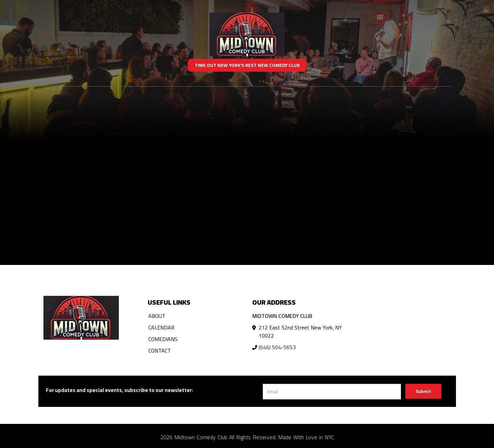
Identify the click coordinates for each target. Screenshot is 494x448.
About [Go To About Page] (157, 316)
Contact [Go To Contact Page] (160, 351)
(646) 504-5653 (277, 347)
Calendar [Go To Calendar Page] (161, 327)
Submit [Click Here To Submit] (423, 391)
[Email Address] (332, 392)
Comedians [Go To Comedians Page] (163, 339)
